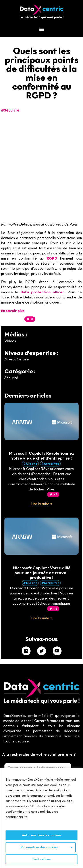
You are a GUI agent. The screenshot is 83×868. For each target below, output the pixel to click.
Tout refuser (42, 859)
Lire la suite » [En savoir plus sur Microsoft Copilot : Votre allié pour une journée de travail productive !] (41, 618)
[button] (41, 29)
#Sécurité (10, 110)
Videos (10, 341)
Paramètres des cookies (39, 847)
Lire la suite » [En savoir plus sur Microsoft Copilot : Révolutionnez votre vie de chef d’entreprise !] (41, 504)
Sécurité (11, 378)
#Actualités (50, 464)
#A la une (30, 464)
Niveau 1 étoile (17, 359)
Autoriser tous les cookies (42, 835)
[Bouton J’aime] (27, 319)
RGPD (52, 258)
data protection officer (42, 292)
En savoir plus (13, 311)
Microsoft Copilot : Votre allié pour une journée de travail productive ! (42, 573)
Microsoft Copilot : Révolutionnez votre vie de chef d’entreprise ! (42, 456)
